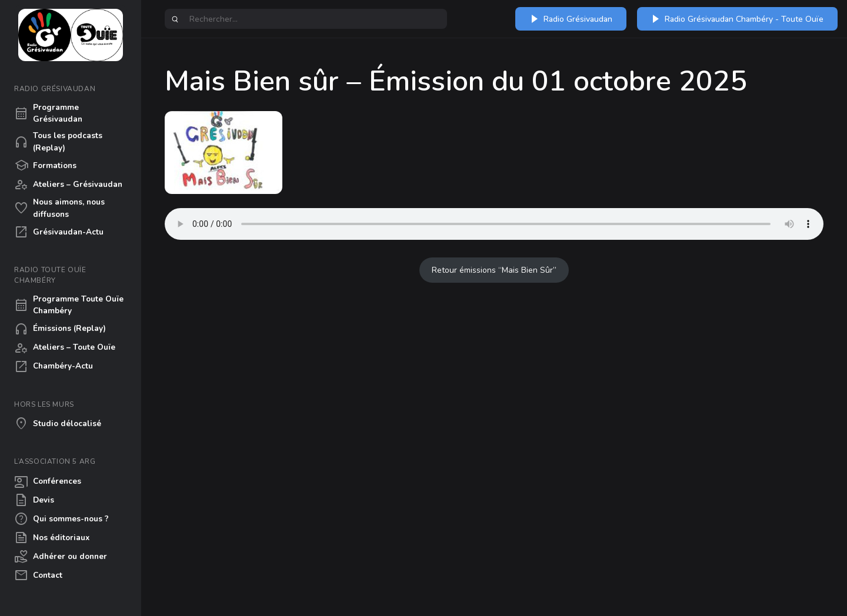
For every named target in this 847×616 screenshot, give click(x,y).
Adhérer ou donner (61, 557)
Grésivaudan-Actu (59, 232)
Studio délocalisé (58, 424)
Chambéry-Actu (54, 367)
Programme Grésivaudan (48, 113)
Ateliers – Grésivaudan (68, 185)
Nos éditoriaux (52, 538)
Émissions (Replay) (60, 329)
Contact (38, 575)
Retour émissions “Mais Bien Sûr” (494, 270)
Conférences (48, 481)
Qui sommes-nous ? (61, 519)
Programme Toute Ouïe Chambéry (69, 305)
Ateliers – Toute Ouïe (65, 348)
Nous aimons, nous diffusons (59, 208)
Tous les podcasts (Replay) (58, 141)
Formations (45, 166)
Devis (34, 500)
